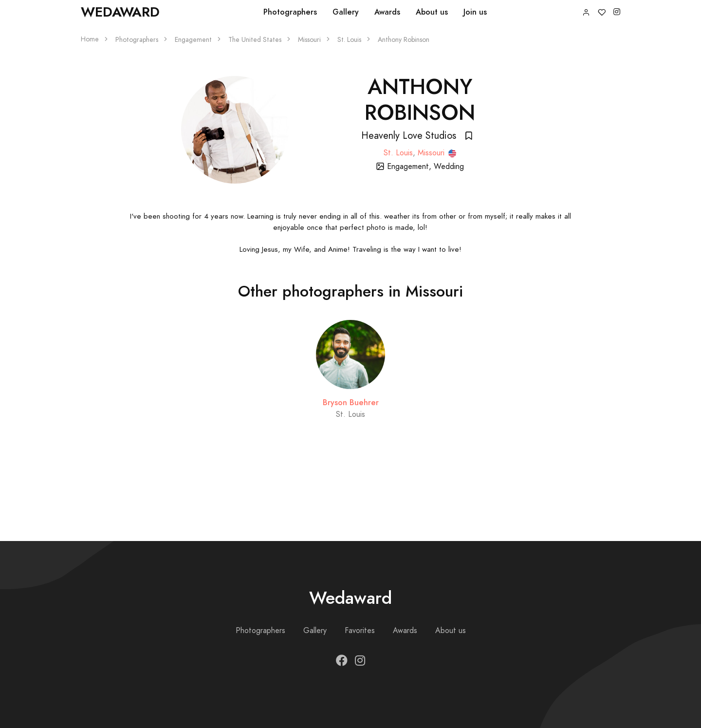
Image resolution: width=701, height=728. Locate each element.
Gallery (346, 12)
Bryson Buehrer (351, 402)
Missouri (309, 40)
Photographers (290, 12)
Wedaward (120, 12)
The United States (255, 40)
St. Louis (349, 40)
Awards (387, 12)
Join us (475, 12)
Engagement (193, 40)
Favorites (360, 631)
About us (432, 12)
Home (90, 39)
